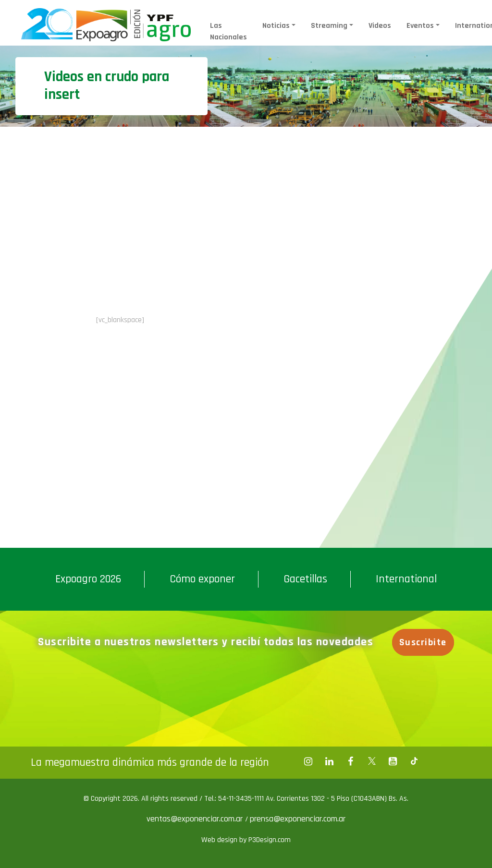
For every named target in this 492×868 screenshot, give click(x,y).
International (406, 579)
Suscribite (423, 642)
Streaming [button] (329, 26)
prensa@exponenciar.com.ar (298, 819)
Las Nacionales (228, 31)
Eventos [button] (420, 26)
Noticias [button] (276, 26)
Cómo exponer (202, 579)
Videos (380, 26)
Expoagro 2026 (88, 579)
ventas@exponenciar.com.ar (196, 819)
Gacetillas (305, 579)
